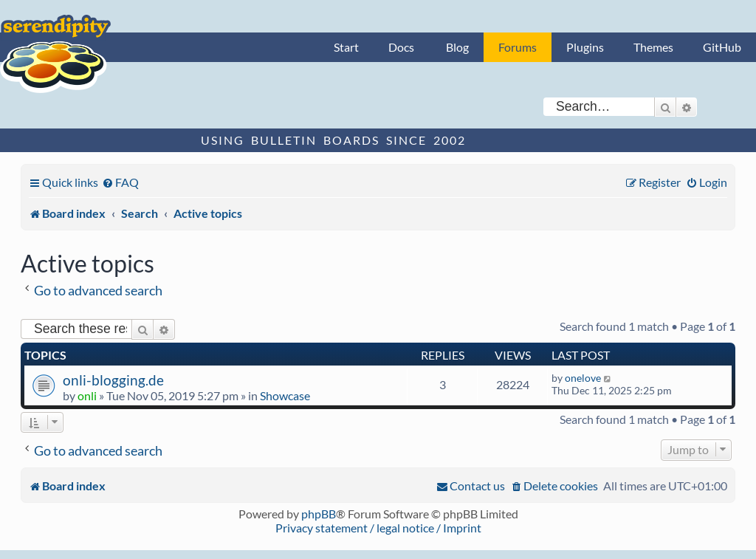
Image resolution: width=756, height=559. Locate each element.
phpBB (319, 514)
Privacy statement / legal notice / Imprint (378, 528)
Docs (401, 47)
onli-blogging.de (113, 380)
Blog (457, 47)
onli (87, 395)
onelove (583, 378)
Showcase (285, 395)
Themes (653, 47)
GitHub (722, 47)
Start (346, 47)
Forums (518, 47)
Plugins (585, 47)
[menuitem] (120, 182)
